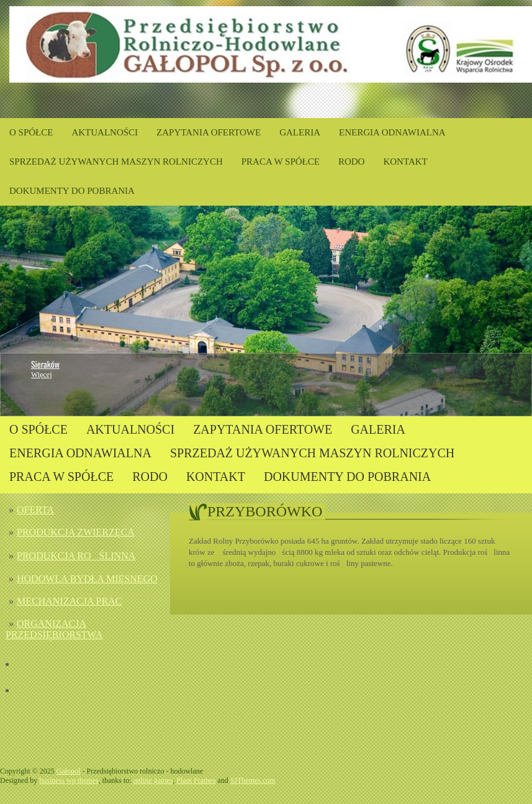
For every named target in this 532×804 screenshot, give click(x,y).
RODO (352, 162)
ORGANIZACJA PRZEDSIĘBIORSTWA (54, 629)
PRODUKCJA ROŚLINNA (76, 556)
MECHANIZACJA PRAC (69, 601)
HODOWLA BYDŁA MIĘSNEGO (87, 579)
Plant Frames (196, 780)
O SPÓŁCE (31, 132)
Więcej (42, 375)
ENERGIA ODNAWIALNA (392, 132)
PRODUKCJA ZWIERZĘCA (76, 532)
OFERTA (35, 510)
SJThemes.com (253, 780)
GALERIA (300, 132)
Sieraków (45, 364)
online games (153, 780)
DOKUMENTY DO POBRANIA (72, 191)
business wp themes (69, 780)
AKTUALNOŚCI (105, 132)
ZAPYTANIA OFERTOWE (209, 132)
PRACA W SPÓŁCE (281, 162)
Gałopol (69, 771)
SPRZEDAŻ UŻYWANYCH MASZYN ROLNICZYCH (116, 162)
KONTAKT (405, 162)
